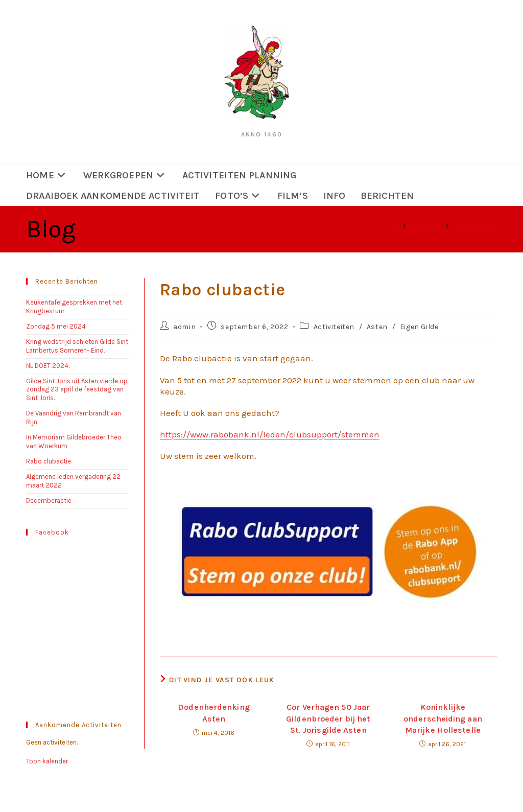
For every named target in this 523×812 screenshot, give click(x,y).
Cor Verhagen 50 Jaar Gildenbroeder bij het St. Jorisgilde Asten (328, 718)
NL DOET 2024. (48, 366)
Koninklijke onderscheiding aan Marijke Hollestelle (443, 718)
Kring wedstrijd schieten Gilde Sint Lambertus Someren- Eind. (77, 346)
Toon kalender (47, 761)
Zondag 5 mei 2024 (59, 326)
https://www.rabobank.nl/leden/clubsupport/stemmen (270, 434)
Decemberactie (49, 501)
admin (184, 327)
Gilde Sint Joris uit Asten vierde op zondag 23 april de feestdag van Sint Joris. (77, 390)
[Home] (396, 226)
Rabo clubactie (474, 226)
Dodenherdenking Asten (214, 713)
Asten (377, 327)
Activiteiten (334, 327)
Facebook (52, 532)
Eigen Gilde (419, 327)
